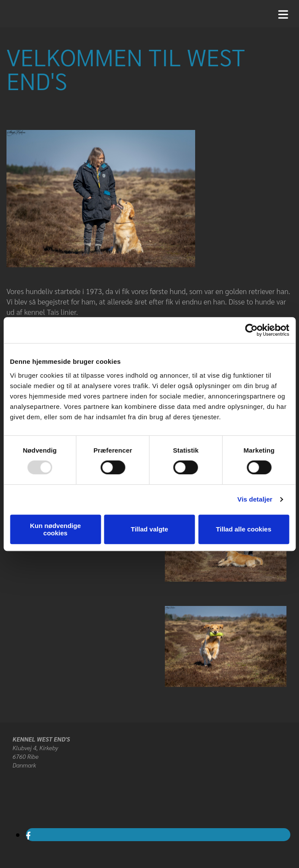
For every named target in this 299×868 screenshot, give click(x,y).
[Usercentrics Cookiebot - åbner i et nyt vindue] (251, 330)
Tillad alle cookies (244, 529)
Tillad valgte (149, 529)
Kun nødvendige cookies (55, 529)
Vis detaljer (255, 499)
